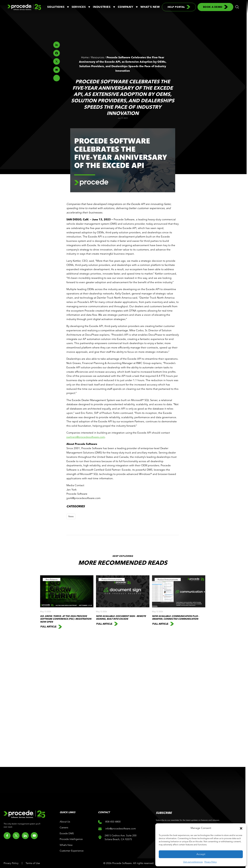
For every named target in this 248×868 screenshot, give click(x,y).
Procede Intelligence (71, 839)
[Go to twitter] (16, 836)
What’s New (150, 7)
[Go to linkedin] (25, 836)
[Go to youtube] (34, 836)
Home (85, 57)
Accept (201, 854)
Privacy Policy (211, 862)
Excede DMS (67, 833)
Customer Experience (72, 851)
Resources (98, 57)
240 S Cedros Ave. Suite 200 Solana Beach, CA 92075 (121, 837)
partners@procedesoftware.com (86, 437)
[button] (241, 828)
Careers (64, 827)
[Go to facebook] (7, 836)
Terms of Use (33, 863)
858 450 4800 (109, 822)
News (71, 516)
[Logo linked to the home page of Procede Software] (24, 7)
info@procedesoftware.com (117, 829)
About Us (65, 822)
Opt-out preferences (193, 862)
